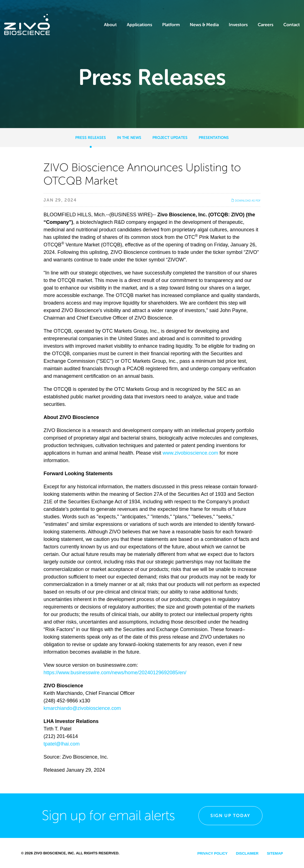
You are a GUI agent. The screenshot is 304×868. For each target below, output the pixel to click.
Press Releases (91, 138)
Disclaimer (247, 853)
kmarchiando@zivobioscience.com (82, 708)
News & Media (204, 25)
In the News (129, 138)
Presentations (214, 138)
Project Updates (170, 138)
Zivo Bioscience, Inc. (54, 853)
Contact (292, 25)
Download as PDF (246, 201)
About (110, 25)
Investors (238, 25)
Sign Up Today (230, 816)
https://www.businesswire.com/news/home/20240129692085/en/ (115, 673)
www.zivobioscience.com (190, 453)
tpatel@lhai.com (61, 744)
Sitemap (275, 853)
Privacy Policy (212, 853)
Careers (266, 25)
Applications (139, 25)
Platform (171, 25)
